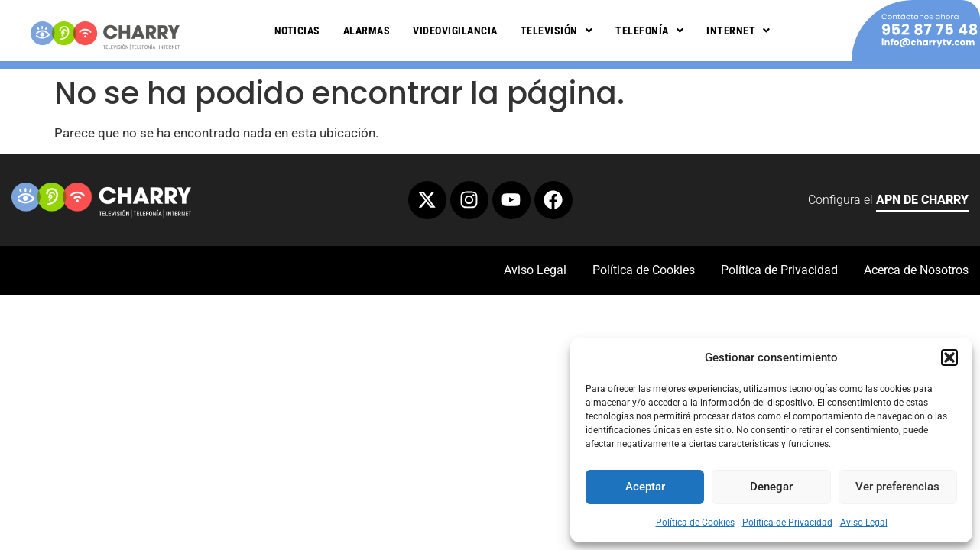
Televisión (557, 31)
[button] (949, 357)
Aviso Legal (864, 522)
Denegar (771, 487)
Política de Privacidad (787, 522)
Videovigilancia (455, 31)
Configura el (888, 202)
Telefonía (649, 31)
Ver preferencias (897, 487)
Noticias (297, 31)
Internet (738, 31)
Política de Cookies (695, 522)
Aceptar (645, 487)
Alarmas (367, 31)
